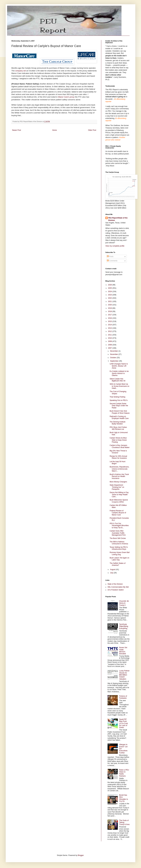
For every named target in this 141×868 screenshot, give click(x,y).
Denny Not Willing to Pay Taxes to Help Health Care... (119, 495)
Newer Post (17, 130)
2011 (110, 335)
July (112, 573)
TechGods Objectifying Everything (124, 626)
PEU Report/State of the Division (118, 219)
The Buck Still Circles (118, 538)
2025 (110, 288)
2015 (110, 321)
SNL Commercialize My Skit (118, 587)
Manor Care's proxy (67, 97)
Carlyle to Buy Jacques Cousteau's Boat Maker (120, 446)
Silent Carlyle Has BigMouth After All (117, 380)
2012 (110, 331)
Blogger (81, 855)
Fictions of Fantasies (123, 697)
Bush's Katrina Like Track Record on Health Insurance (119, 476)
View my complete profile (115, 246)
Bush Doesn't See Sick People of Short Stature (120, 412)
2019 (110, 308)
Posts (110, 256)
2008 (110, 345)
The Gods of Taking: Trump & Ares (124, 822)
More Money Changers (118, 482)
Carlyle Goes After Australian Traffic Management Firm (118, 533)
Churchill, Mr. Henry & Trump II (124, 603)
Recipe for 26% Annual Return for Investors (118, 457)
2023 (110, 295)
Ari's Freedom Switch (116, 590)
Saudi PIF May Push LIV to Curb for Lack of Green (124, 723)
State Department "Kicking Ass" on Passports (117, 487)
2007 (110, 348)
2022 (110, 298)
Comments (112, 261)
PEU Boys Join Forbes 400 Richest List (118, 428)
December (114, 351)
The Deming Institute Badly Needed (118, 423)
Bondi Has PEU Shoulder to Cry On (124, 798)
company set (21, 71)
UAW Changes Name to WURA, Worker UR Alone (119, 366)
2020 (110, 305)
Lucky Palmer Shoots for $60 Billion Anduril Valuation (124, 675)
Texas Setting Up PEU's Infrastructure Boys (119, 548)
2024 (110, 292)
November (114, 354)
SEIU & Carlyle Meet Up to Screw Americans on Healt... (119, 386)
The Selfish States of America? (118, 564)
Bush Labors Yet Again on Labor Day (119, 559)
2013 (110, 328)
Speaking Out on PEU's (119, 400)
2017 (110, 315)
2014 (110, 325)
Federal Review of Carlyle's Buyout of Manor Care (118, 513)
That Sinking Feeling (117, 397)
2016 (110, 318)
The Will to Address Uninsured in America (119, 543)
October (113, 358)
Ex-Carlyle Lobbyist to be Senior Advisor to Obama (119, 373)
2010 (110, 338)
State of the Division (115, 584)
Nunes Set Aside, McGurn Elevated (123, 651)
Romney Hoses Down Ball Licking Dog (120, 553)
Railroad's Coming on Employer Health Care (119, 417)
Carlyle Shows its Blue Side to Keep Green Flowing (118, 440)
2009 (110, 341)
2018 (110, 311)
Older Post (92, 130)
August (113, 570)
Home (55, 130)
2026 (110, 285)
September (115, 361)
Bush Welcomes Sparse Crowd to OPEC (119, 501)
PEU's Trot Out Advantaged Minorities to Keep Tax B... (119, 526)
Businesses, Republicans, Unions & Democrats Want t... (119, 469)
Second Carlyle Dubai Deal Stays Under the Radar (119, 406)
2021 (110, 301)
